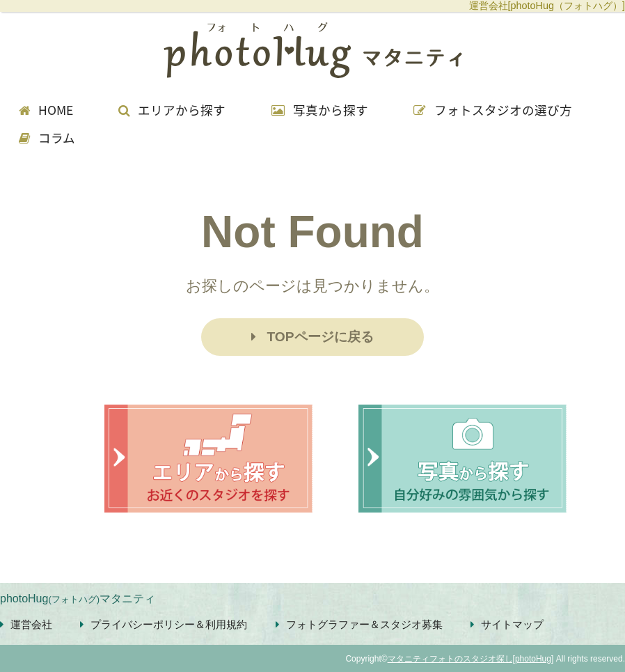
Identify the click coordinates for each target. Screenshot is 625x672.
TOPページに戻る (312, 337)
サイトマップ (507, 624)
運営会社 (26, 624)
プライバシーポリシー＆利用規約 (164, 624)
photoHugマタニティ (78, 599)
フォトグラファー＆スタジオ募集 (359, 624)
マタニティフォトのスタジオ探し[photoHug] (471, 659)
